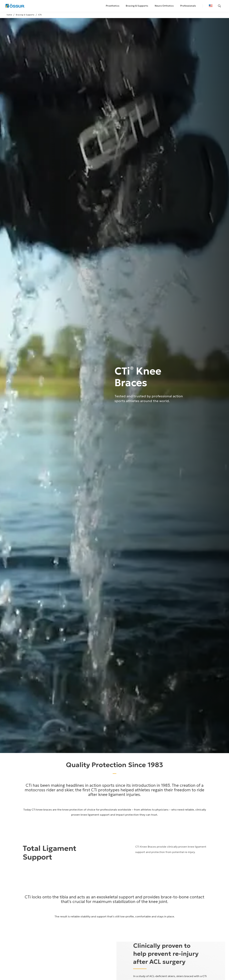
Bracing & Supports (137, 6)
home (9, 15)
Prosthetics (113, 6)
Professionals (188, 6)
